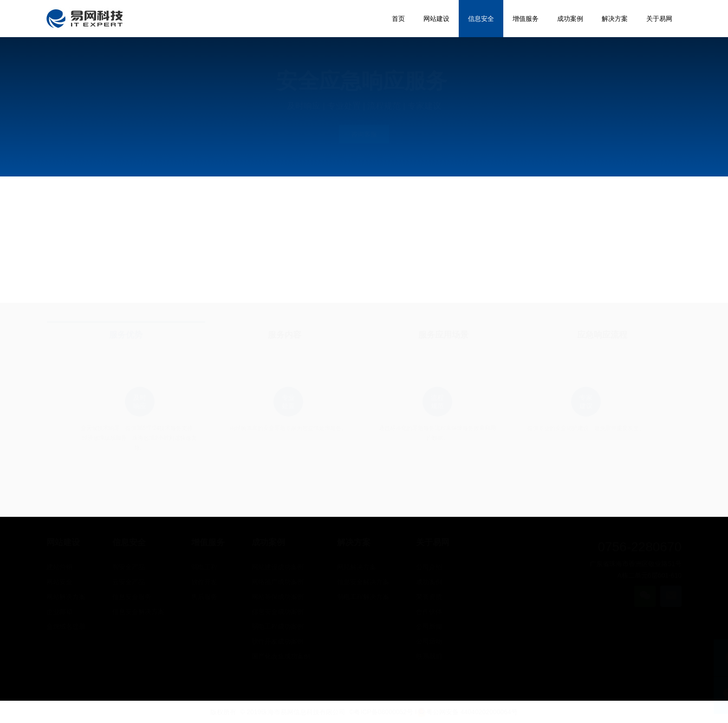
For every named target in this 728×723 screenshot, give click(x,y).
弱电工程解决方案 (363, 597)
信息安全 (129, 542)
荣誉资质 (429, 597)
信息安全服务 (132, 597)
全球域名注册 (66, 626)
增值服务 (208, 542)
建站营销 (59, 567)
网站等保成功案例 (278, 597)
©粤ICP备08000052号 (381, 712)
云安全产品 (129, 582)
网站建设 (63, 542)
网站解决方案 (66, 597)
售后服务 (204, 597)
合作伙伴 (429, 612)
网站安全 (59, 582)
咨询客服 (364, 134)
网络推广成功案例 (278, 582)
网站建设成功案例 (278, 567)
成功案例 (268, 542)
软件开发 (204, 582)
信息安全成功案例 (278, 612)
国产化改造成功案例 (281, 656)
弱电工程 (204, 567)
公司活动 (429, 641)
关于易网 (433, 542)
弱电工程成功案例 (278, 626)
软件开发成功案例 (278, 641)
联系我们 (429, 656)
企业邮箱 (59, 612)
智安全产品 (129, 567)
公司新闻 (429, 626)
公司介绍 (429, 567)
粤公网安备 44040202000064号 (467, 712)
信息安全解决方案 (138, 612)
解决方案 (354, 542)
